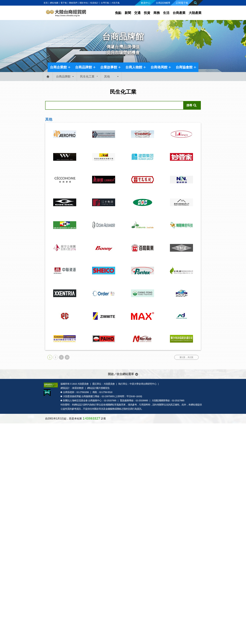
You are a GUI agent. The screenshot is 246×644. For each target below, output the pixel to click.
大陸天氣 (115, 3)
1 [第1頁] (50, 357)
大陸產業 (195, 13)
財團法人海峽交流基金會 (75, 400)
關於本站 (84, 3)
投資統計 (94, 3)
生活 (166, 13)
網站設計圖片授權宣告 (98, 388)
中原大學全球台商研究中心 (143, 384)
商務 (157, 13)
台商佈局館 (159, 67)
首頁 (46, 3)
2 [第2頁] (56, 357)
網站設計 (78, 405)
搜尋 (189, 105)
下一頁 (61, 357)
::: (42, 3)
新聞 (128, 13)
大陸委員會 (83, 384)
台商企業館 (58, 67)
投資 (147, 13)
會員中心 (146, 3)
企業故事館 (109, 67)
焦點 (118, 13)
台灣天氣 (105, 3)
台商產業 (179, 13)
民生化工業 (87, 77)
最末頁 (67, 357)
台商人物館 (134, 67)
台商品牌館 (84, 67)
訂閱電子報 (182, 3)
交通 (137, 13)
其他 (107, 77)
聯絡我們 (73, 3)
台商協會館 (184, 67)
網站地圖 (54, 3)
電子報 (64, 3)
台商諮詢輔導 (163, 3)
